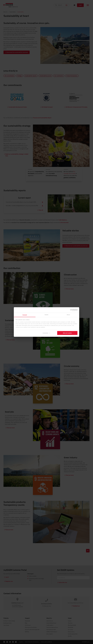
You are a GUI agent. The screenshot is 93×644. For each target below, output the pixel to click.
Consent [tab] (25, 315)
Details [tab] (46, 315)
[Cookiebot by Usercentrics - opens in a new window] (71, 310)
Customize (46, 333)
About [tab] (68, 315)
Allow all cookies (67, 333)
